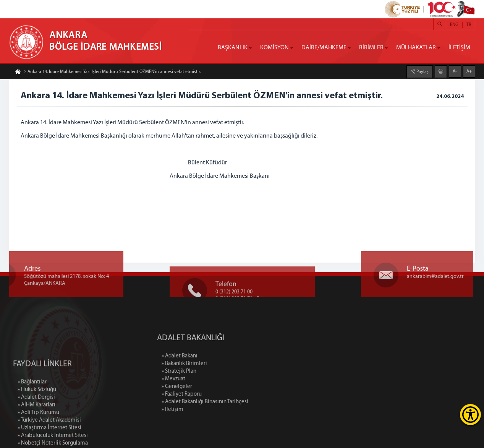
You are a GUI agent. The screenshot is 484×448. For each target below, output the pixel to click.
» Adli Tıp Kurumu (38, 440)
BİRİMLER (371, 48)
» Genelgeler (206, 387)
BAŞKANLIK (233, 48)
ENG (454, 25)
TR (469, 25)
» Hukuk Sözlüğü (37, 417)
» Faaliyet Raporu (211, 394)
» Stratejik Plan (208, 371)
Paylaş (422, 71)
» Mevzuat (202, 379)
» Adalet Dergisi (36, 425)
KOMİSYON (274, 48)
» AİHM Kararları (36, 433)
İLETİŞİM (459, 48)
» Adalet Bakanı (209, 356)
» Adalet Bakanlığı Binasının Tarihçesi (234, 402)
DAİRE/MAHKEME (324, 48)
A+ (469, 71)
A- (455, 71)
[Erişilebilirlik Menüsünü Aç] (470, 415)
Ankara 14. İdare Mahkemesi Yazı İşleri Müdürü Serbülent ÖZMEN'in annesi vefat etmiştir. (112, 72)
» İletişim (202, 410)
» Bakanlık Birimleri (213, 364)
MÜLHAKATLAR (416, 48)
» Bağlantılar (32, 410)
